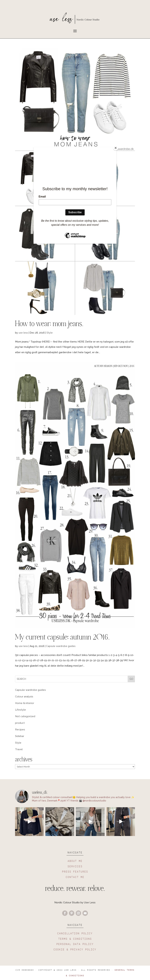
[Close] (116, 148)
